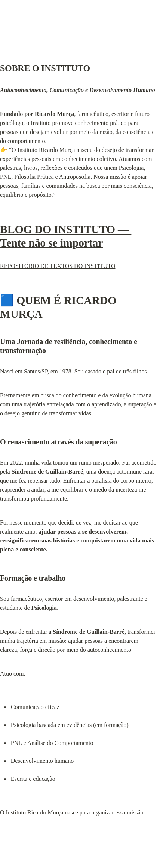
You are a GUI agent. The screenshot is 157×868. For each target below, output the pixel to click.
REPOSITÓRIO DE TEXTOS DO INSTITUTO (58, 266)
